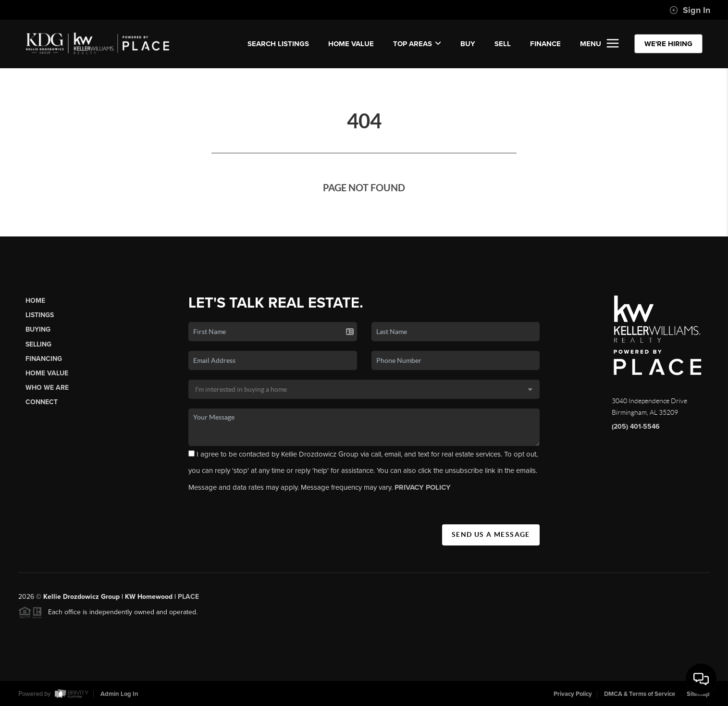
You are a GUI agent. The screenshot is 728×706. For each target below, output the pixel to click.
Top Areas (417, 44)
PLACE (188, 600)
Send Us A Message (491, 534)
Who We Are (47, 388)
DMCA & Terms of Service (640, 694)
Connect (42, 402)
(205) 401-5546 (636, 427)
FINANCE (545, 44)
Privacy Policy (573, 694)
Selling (38, 344)
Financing (44, 359)
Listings (40, 315)
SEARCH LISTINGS (278, 44)
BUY (468, 44)
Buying (38, 329)
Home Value (351, 44)
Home (35, 301)
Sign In (690, 10)
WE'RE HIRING (668, 44)
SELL (503, 44)
